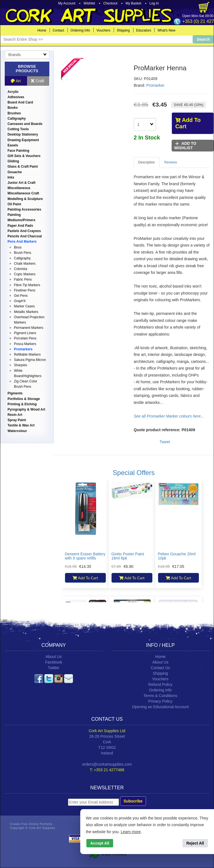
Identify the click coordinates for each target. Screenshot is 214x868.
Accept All (100, 843)
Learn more (131, 832)
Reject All (195, 843)
